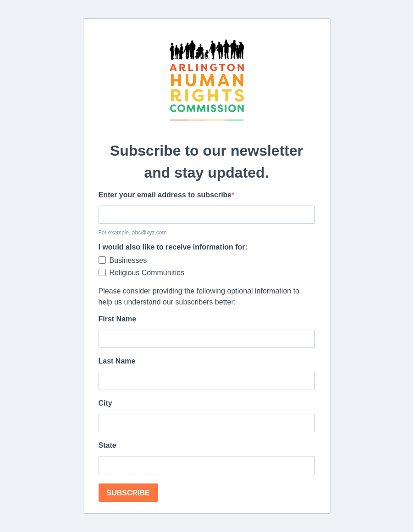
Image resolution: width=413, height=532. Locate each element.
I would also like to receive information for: (173, 247)
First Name (118, 319)
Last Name (117, 361)
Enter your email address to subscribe (165, 195)
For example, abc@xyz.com (133, 233)
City (105, 403)
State (107, 445)
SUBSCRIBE (128, 493)
